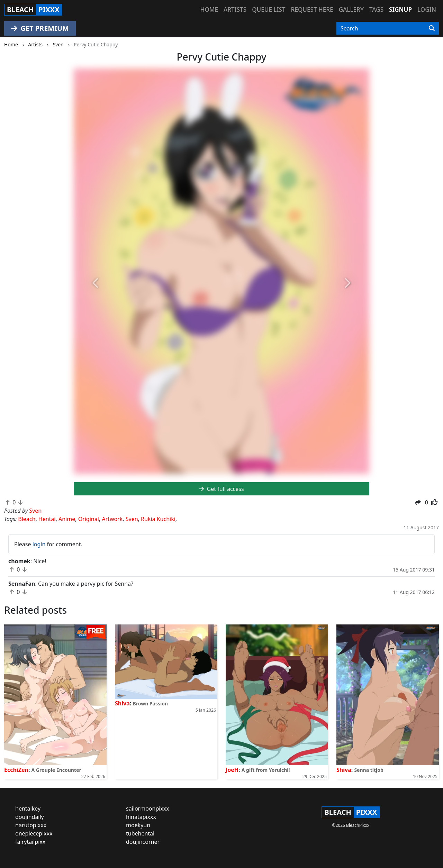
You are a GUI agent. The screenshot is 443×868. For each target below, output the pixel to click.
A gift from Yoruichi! (266, 770)
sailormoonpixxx (148, 808)
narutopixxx (31, 825)
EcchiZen (16, 770)
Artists (235, 10)
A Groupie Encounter (56, 770)
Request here (312, 10)
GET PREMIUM (40, 28)
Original (89, 519)
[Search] (432, 28)
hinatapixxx (141, 817)
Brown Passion (150, 703)
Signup (400, 10)
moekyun (138, 825)
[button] (96, 284)
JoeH (232, 770)
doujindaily (30, 817)
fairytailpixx (30, 842)
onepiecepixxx (34, 833)
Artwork (112, 519)
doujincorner (143, 842)
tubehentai (140, 833)
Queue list (269, 10)
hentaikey (28, 808)
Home (209, 10)
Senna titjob (369, 770)
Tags (376, 10)
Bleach (27, 519)
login (39, 544)
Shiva (122, 703)
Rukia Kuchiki (158, 519)
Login (427, 10)
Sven (132, 519)
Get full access (221, 489)
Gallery (351, 10)
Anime (67, 519)
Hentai (47, 519)
